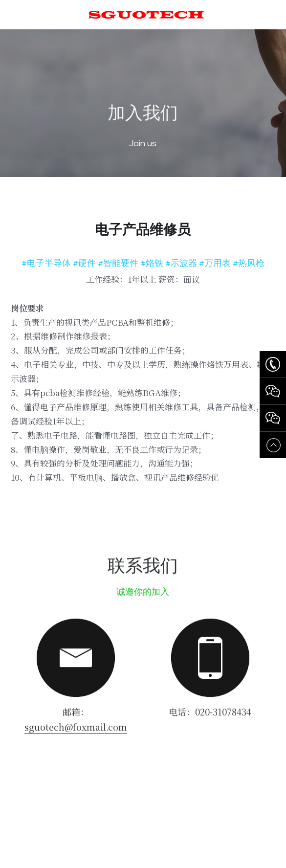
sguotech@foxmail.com (76, 731)
